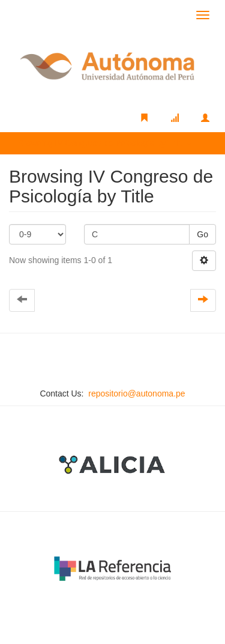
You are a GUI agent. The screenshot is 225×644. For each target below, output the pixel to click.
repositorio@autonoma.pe (136, 393)
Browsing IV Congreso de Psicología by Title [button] (105, 143)
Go (202, 234)
